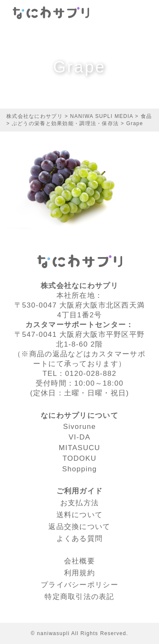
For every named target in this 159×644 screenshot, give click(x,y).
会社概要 (79, 561)
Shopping (79, 469)
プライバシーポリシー (79, 585)
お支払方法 (79, 503)
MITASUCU (80, 448)
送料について (80, 515)
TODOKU (79, 458)
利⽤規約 (79, 573)
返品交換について (79, 527)
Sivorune (79, 427)
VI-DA (80, 437)
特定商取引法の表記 (79, 597)
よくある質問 (80, 539)
